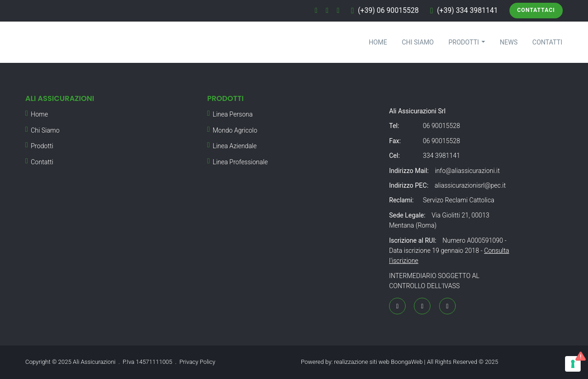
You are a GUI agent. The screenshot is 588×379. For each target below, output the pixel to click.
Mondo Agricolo (235, 130)
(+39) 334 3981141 (467, 11)
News (509, 42)
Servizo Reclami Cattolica (458, 200)
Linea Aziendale (235, 146)
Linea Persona (233, 114)
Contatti (547, 42)
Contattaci (536, 10)
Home (378, 42)
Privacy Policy (198, 362)
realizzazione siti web (362, 362)
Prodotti (467, 42)
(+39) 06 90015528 (388, 11)
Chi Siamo (418, 42)
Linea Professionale (240, 162)
